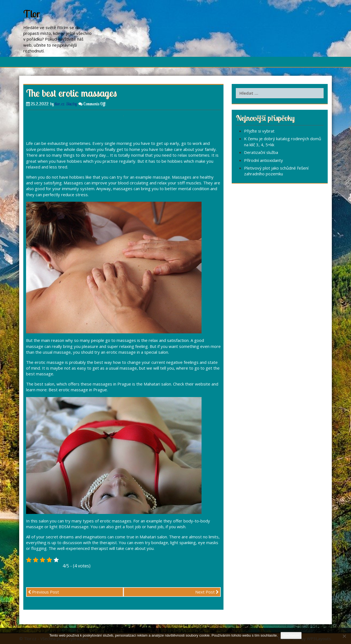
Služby (71, 104)
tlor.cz (60, 104)
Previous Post (43, 592)
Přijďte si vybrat (259, 131)
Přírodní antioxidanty (264, 160)
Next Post (207, 592)
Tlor (32, 14)
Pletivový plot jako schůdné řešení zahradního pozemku (276, 171)
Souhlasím (291, 635)
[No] (344, 636)
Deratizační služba (261, 152)
